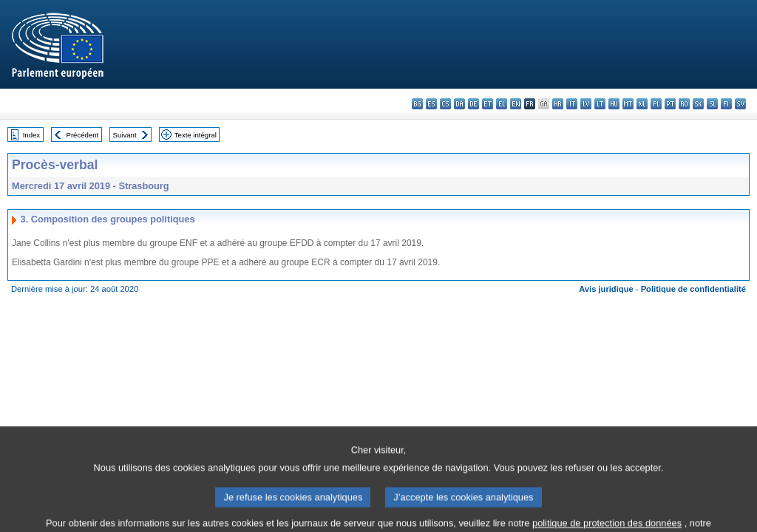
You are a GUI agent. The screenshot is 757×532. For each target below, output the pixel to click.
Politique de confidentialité (693, 289)
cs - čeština (445, 104)
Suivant (125, 135)
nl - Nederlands (642, 104)
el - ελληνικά (502, 104)
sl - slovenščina (712, 104)
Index (31, 135)
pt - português (670, 104)
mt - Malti (628, 104)
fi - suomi (726, 104)
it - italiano (572, 104)
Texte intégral (196, 135)
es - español (431, 104)
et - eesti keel (488, 104)
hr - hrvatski (558, 104)
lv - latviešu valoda (586, 104)
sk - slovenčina (698, 104)
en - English (516, 104)
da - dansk (459, 104)
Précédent (83, 135)
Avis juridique (606, 289)
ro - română (684, 104)
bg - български (417, 104)
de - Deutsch (473, 104)
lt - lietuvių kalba (600, 104)
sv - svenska (740, 104)
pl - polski (656, 104)
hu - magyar (614, 104)
